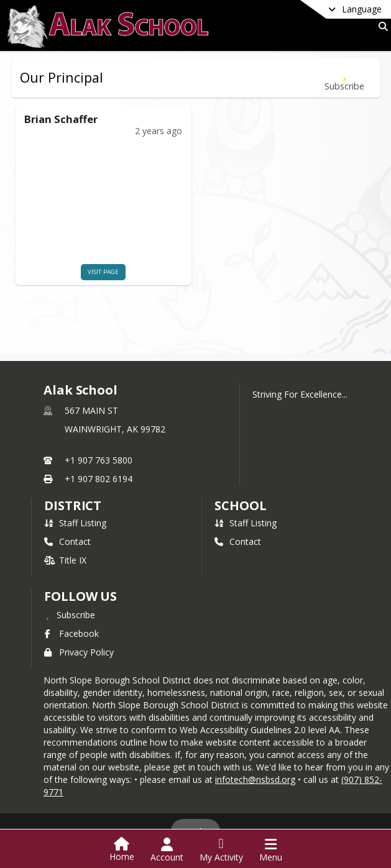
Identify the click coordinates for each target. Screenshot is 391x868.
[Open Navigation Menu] (271, 850)
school (240, 505)
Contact (67, 541)
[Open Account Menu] (167, 850)
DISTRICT (73, 505)
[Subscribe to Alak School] (70, 614)
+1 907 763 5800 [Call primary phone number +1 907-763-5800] (99, 460)
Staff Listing (75, 523)
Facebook (71, 633)
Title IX (65, 560)
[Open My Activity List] (221, 850)
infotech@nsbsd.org (255, 779)
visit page (87, 272)
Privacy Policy (79, 652)
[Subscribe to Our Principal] (344, 78)
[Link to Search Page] (381, 26)
